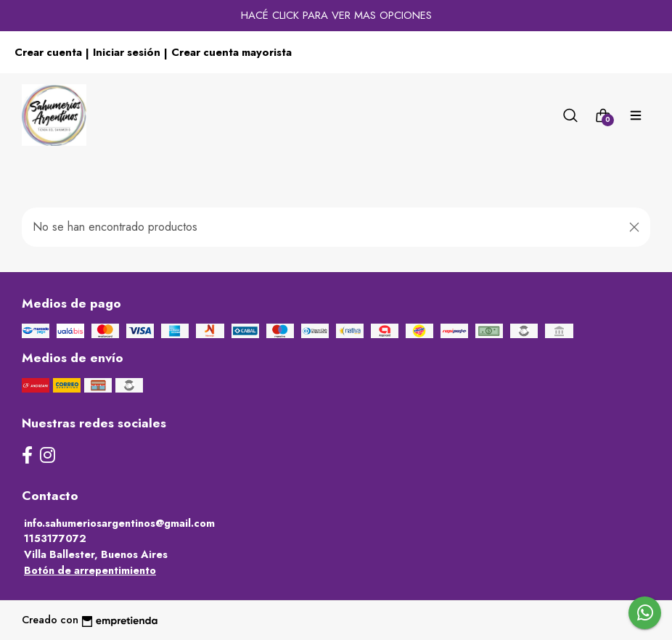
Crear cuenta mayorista (231, 52)
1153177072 (55, 538)
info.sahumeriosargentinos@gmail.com (119, 523)
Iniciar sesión (127, 52)
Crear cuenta (48, 52)
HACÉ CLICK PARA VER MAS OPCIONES (336, 15)
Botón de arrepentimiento (90, 570)
